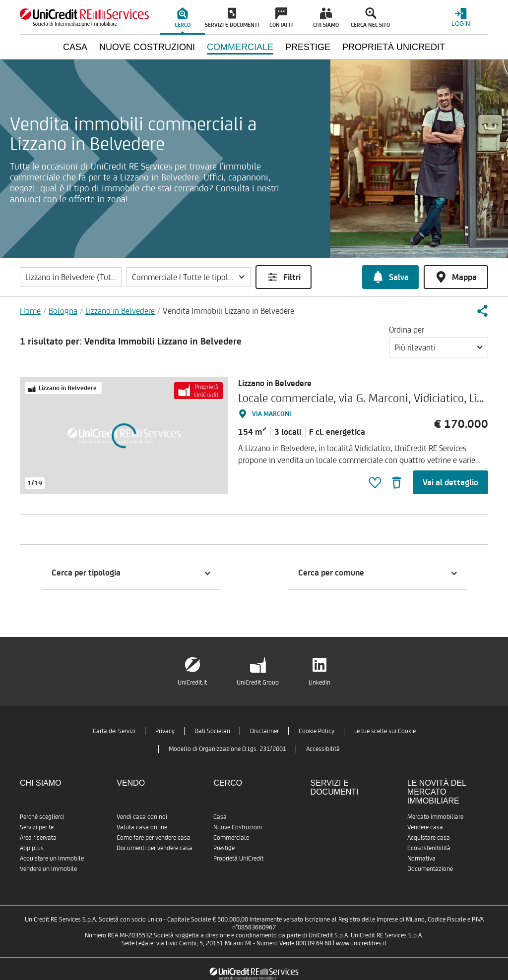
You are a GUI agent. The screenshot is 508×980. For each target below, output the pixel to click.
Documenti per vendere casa (155, 848)
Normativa (421, 858)
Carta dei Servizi (114, 731)
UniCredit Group (258, 682)
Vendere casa (425, 827)
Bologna (63, 311)
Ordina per (407, 330)
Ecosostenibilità (429, 848)
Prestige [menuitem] (308, 47)
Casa (220, 817)
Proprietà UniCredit (238, 858)
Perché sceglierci (42, 817)
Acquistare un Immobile (52, 858)
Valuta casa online (142, 827)
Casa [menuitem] (75, 47)
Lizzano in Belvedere (120, 311)
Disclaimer (264, 731)
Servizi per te (37, 827)
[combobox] (439, 347)
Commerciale (231, 837)
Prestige (224, 848)
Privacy (165, 731)
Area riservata (38, 837)
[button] (189, 277)
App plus (32, 848)
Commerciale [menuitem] (240, 47)
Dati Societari (212, 731)
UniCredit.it (192, 682)
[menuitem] (183, 17)
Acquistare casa (429, 837)
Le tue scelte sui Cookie (385, 731)
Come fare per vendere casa (154, 837)
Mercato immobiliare (435, 817)
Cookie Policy (317, 731)
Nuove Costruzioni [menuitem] (147, 47)
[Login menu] (461, 17)
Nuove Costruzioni (238, 827)
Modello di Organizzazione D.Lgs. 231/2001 (227, 749)
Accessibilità (323, 749)
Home (30, 311)
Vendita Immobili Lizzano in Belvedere (228, 311)
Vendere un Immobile (48, 869)
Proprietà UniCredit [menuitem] (394, 47)
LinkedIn (319, 682)
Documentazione (430, 869)
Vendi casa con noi (142, 817)
